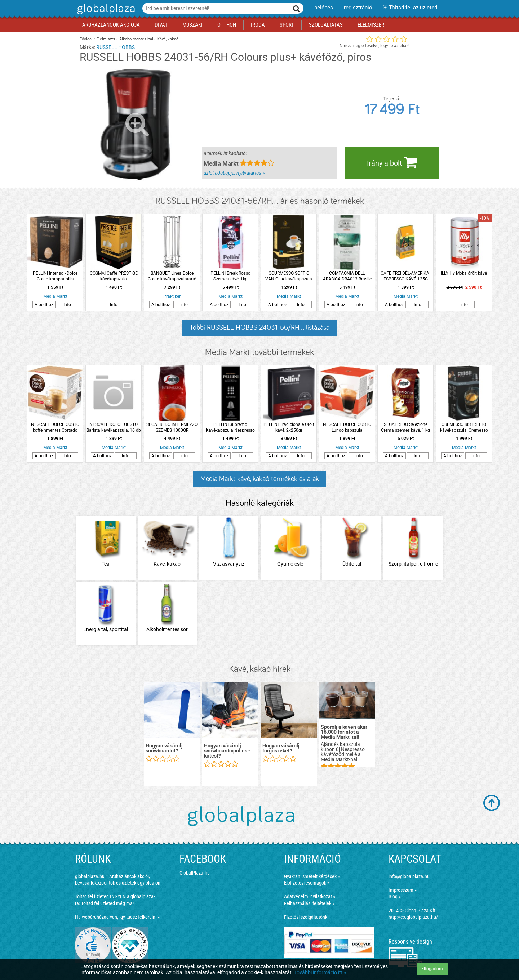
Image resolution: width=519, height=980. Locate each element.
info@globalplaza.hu (409, 876)
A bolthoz (44, 305)
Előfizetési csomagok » (307, 883)
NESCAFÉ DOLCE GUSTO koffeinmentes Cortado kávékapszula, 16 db (55, 428)
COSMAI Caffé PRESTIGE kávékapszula (114, 276)
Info (67, 305)
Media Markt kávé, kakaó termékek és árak (260, 479)
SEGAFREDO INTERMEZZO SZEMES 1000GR (172, 427)
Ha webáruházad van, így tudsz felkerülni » (117, 917)
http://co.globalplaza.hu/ (413, 917)
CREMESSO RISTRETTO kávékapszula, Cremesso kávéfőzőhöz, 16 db (464, 428)
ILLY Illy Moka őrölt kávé (464, 273)
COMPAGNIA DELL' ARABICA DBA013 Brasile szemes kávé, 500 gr (347, 276)
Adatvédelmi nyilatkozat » (310, 896)
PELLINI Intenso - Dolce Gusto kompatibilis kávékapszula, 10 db (55, 276)
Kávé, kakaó (168, 39)
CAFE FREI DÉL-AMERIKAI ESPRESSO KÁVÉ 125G (405, 276)
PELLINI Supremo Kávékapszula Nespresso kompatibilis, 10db (230, 428)
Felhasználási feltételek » (309, 903)
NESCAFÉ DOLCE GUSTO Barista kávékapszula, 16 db (114, 427)
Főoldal (86, 39)
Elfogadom (432, 969)
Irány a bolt (392, 162)
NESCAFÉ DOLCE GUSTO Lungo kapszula (347, 427)
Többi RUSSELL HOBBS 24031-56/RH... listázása (259, 328)
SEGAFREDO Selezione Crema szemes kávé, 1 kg (405, 427)
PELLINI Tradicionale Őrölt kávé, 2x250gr (289, 427)
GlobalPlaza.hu (195, 873)
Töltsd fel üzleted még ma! (107, 903)
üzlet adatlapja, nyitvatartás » (234, 173)
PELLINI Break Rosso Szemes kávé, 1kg (230, 276)
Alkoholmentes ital (136, 39)
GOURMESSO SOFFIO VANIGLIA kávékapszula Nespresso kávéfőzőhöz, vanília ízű (289, 276)
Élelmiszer (106, 39)
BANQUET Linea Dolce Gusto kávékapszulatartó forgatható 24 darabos (172, 276)
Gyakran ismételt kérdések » (312, 876)
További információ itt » (320, 972)
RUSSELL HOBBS (116, 47)
